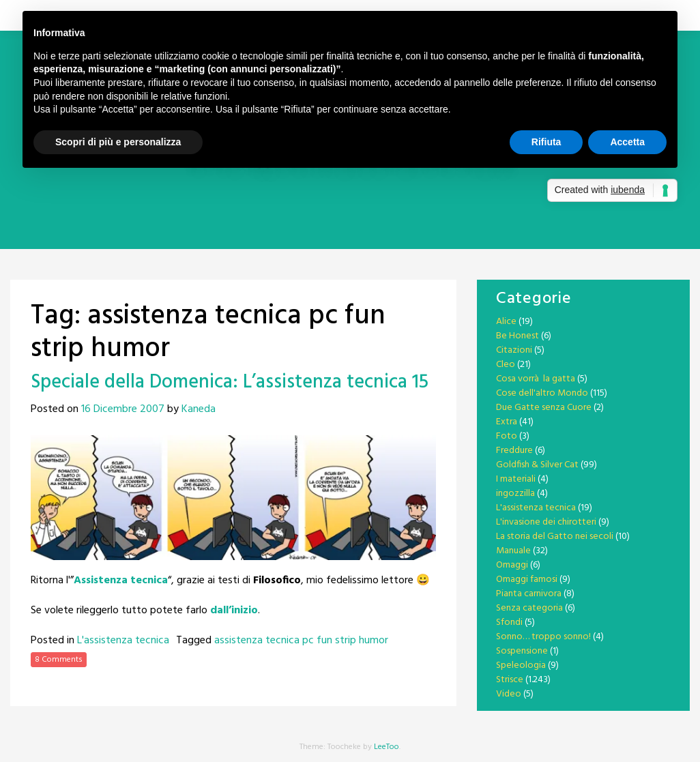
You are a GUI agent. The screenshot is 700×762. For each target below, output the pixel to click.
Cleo (506, 365)
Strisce (510, 680)
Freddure (514, 451)
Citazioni (514, 350)
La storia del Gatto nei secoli (555, 537)
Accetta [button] (627, 142)
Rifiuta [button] (546, 142)
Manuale (513, 551)
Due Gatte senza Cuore (544, 408)
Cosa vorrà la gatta (536, 379)
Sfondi (509, 622)
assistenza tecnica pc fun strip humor (301, 641)
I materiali (516, 479)
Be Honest (517, 336)
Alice (506, 322)
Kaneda (199, 409)
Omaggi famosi (527, 580)
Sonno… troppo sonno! (543, 637)
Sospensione (522, 651)
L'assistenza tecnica (123, 641)
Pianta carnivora (529, 594)
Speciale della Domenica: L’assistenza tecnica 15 (230, 382)
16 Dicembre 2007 (123, 409)
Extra (507, 422)
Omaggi (512, 565)
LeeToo (387, 747)
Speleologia (521, 665)
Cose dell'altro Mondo (542, 393)
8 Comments (59, 660)
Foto (507, 436)
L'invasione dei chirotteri (546, 522)
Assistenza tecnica (121, 581)
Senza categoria (529, 608)
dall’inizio (234, 611)
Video (509, 694)
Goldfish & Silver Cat (537, 465)
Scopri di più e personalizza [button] (118, 142)
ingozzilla (515, 494)
